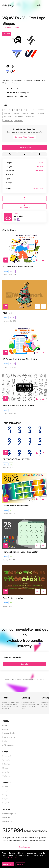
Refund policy (7, 764)
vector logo (30, 117)
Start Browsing (25, 847)
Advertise (6, 772)
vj (34, 110)
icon (33, 113)
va (10, 110)
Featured (12, 271)
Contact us (6, 776)
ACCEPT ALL (8, 864)
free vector (7, 117)
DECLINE (20, 864)
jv (29, 110)
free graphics (19, 117)
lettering (41, 110)
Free (11, 464)
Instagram (6, 795)
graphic (16, 113)
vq (5, 110)
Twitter (5, 791)
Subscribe (25, 664)
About (5, 725)
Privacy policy (7, 756)
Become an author (9, 737)
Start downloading (9, 733)
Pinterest (6, 803)
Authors (5, 729)
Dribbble (5, 787)
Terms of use (7, 760)
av (15, 110)
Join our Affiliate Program (24, 137)
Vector (16, 28)
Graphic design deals (10, 814)
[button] (44, 5)
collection (41, 113)
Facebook (6, 799)
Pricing (5, 741)
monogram (7, 113)
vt (24, 110)
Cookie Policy (13, 858)
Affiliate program (8, 745)
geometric (18, 120)
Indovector (18, 216)
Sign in (38, 5)
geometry (25, 113)
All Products (7, 28)
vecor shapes (8, 120)
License (5, 768)
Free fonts (6, 818)
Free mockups (7, 822)
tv (20, 110)
